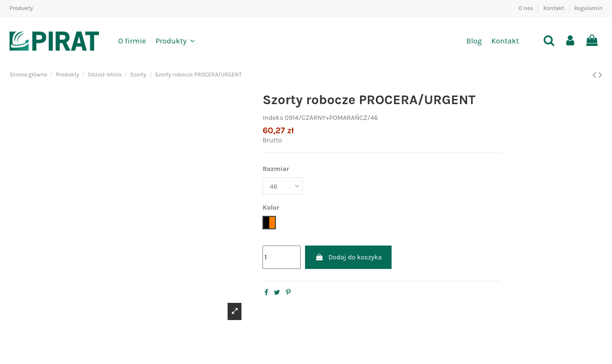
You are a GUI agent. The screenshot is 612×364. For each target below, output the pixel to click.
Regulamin (588, 8)
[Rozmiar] (283, 186)
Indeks (273, 118)
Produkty (21, 8)
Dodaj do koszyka (349, 257)
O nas (527, 8)
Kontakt (554, 8)
